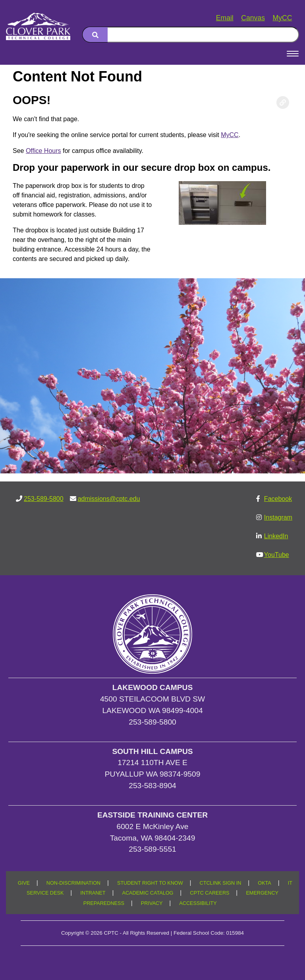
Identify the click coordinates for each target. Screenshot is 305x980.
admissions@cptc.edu (109, 499)
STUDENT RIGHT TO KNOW (150, 883)
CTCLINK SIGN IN (221, 883)
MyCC (283, 18)
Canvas (253, 18)
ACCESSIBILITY (198, 903)
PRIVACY (152, 903)
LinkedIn (276, 536)
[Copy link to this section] (283, 102)
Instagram (278, 517)
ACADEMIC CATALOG (148, 893)
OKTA (264, 883)
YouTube (277, 555)
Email (225, 18)
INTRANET (93, 893)
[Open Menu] (293, 54)
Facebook (278, 499)
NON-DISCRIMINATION (73, 883)
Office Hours (43, 151)
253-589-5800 (44, 499)
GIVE (24, 883)
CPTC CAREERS (209, 893)
